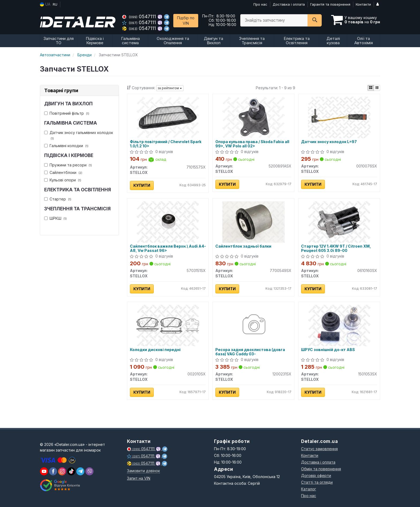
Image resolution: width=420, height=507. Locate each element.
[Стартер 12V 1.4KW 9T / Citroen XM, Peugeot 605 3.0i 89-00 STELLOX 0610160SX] (339, 221)
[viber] (53, 471)
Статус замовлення (319, 449)
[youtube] (44, 471)
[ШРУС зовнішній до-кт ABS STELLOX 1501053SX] (339, 325)
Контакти (363, 4)
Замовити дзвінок (143, 471)
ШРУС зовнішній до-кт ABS (328, 350)
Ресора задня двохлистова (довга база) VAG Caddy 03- (250, 352)
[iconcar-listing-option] (377, 88)
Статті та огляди (317, 482)
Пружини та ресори (68, 165)
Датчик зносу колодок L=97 (329, 142)
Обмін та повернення (321, 469)
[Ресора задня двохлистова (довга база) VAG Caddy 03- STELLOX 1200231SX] (254, 325)
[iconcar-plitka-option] (371, 88)
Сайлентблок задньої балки (243, 246)
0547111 (140, 16)
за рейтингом (170, 88)
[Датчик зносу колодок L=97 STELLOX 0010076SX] (339, 117)
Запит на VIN (139, 478)
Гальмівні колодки (66, 146)
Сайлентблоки (63, 172)
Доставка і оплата (289, 4)
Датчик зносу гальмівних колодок (79, 135)
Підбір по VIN (186, 20)
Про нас (260, 4)
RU (55, 4)
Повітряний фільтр (67, 113)
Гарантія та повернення (330, 4)
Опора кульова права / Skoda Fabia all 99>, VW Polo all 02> (252, 144)
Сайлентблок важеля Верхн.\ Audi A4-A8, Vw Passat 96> (168, 248)
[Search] (315, 20)
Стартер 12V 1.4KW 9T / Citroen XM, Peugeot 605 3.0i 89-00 (336, 248)
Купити (142, 185)
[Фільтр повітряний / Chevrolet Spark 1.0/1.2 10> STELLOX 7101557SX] (168, 117)
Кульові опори (63, 180)
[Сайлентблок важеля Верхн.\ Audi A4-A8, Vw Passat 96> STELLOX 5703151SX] (168, 221)
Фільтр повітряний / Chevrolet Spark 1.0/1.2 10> (166, 144)
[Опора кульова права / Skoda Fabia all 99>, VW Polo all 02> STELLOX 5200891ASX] (253, 117)
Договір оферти (316, 476)
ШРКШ (55, 218)
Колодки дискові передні (155, 350)
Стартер (58, 199)
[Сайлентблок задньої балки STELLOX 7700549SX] (253, 221)
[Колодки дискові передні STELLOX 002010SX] (168, 325)
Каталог (309, 489)
